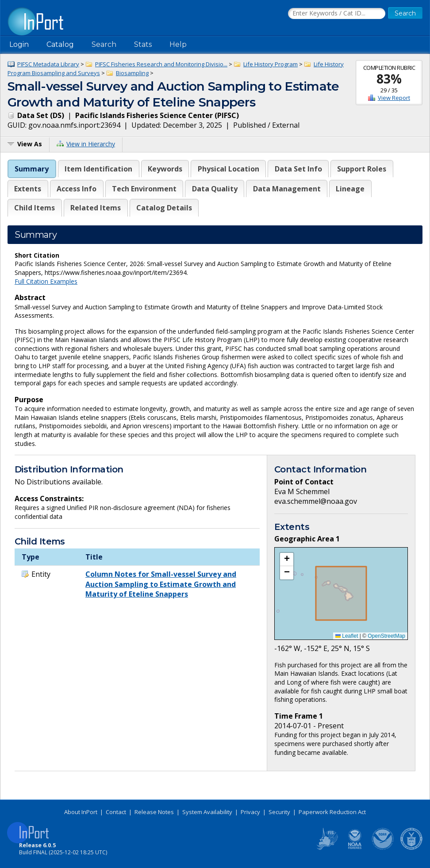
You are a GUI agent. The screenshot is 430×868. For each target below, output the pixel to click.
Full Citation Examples (46, 281)
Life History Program (271, 64)
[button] (287, 560)
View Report (394, 98)
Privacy (250, 812)
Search (104, 44)
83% (389, 79)
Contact (116, 812)
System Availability (207, 812)
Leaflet (347, 636)
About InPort (81, 812)
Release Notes (154, 812)
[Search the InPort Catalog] (337, 14)
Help (178, 44)
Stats (143, 44)
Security (279, 812)
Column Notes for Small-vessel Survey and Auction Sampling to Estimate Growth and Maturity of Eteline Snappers (161, 584)
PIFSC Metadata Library (48, 64)
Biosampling (132, 73)
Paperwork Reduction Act (332, 812)
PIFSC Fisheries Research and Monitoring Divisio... (161, 64)
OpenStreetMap (386, 636)
